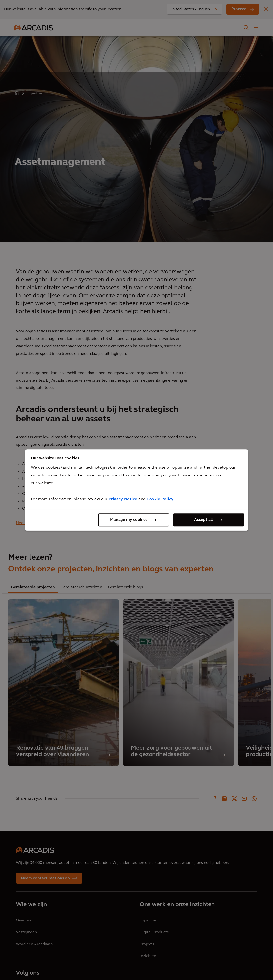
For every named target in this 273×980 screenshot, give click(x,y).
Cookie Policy (160, 499)
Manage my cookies (129, 520)
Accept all (204, 520)
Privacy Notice (123, 499)
